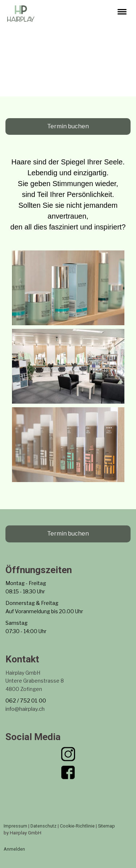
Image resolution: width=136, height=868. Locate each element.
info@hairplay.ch (25, 709)
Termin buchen (68, 126)
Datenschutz (44, 826)
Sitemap (106, 826)
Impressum (15, 826)
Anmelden (14, 849)
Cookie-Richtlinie (77, 826)
